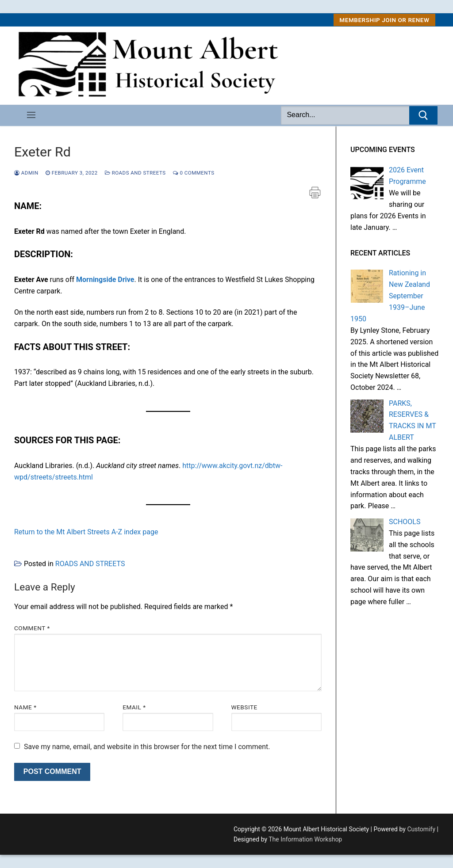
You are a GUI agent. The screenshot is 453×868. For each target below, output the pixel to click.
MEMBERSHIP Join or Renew (384, 20)
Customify (421, 829)
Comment (32, 628)
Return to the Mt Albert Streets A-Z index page (86, 532)
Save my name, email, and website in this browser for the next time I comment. (147, 747)
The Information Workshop (305, 839)
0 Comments (194, 173)
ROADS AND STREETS (135, 173)
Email (134, 707)
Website (244, 707)
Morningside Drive (105, 280)
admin (26, 173)
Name (25, 707)
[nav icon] (31, 115)
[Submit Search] (423, 115)
